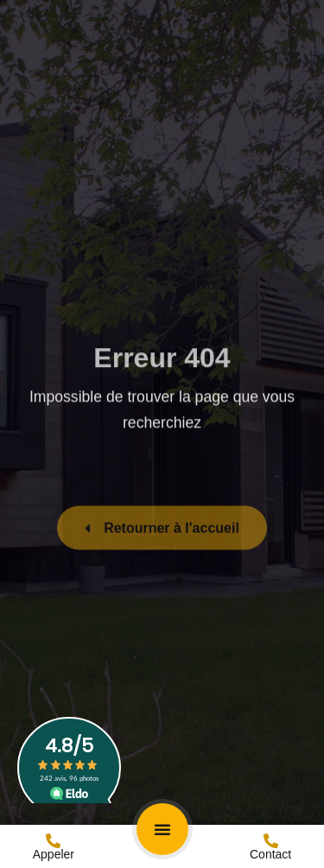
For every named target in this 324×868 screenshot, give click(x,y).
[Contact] (271, 841)
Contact (270, 854)
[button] (162, 829)
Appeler (54, 854)
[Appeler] (53, 841)
